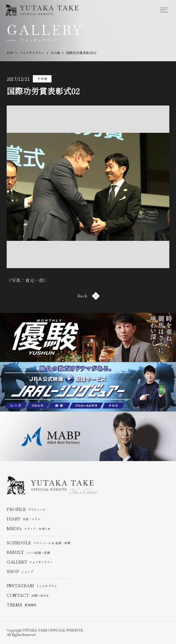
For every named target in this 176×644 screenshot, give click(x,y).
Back (88, 296)
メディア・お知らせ (29, 529)
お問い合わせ (28, 596)
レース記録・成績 (28, 552)
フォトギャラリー (30, 562)
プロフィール (26, 510)
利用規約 (22, 605)
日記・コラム (24, 519)
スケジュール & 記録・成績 (39, 543)
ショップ (20, 572)
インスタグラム (32, 586)
